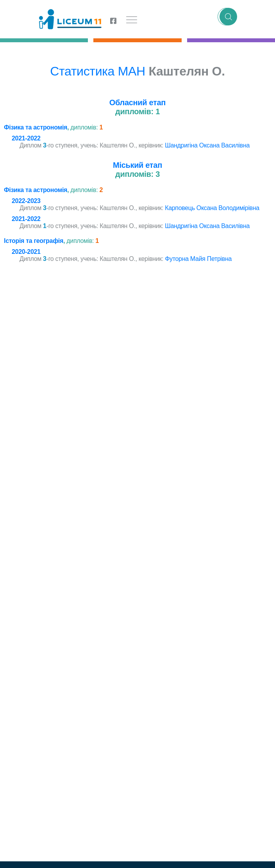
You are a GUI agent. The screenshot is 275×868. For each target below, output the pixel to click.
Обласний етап (137, 102)
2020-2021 (26, 252)
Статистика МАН (98, 71)
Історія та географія (34, 241)
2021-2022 (26, 138)
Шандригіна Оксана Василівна (207, 145)
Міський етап (137, 165)
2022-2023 (26, 201)
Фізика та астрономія (36, 127)
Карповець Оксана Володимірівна (212, 208)
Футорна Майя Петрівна (198, 259)
